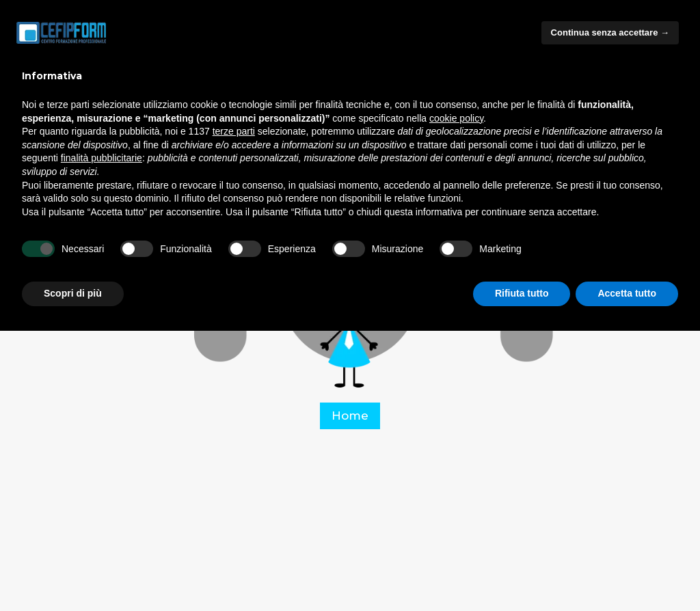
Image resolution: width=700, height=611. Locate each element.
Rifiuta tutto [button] (522, 293)
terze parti (234, 131)
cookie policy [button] (456, 118)
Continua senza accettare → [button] (610, 32)
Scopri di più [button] (73, 293)
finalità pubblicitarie (102, 158)
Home (350, 416)
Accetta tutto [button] (627, 293)
